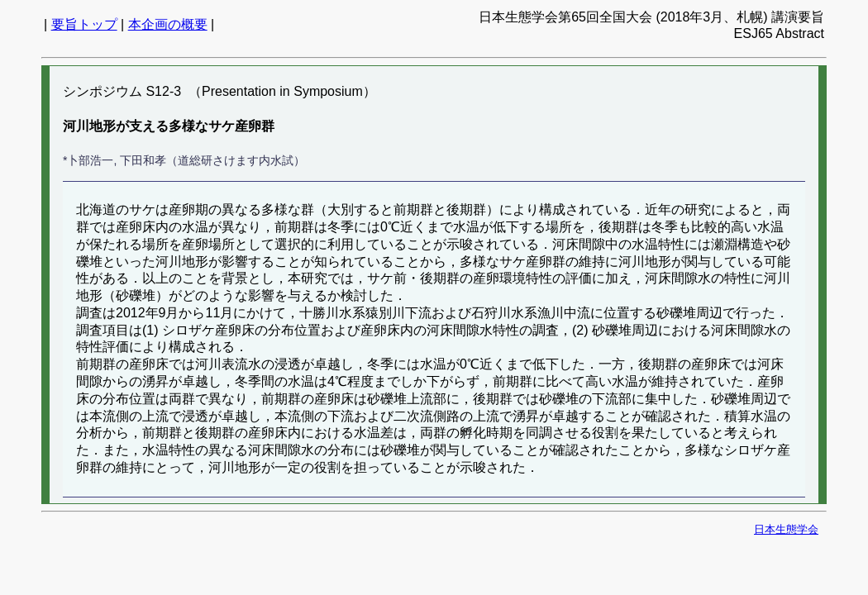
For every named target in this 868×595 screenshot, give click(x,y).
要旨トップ (84, 24)
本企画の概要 (168, 24)
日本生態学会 (786, 529)
